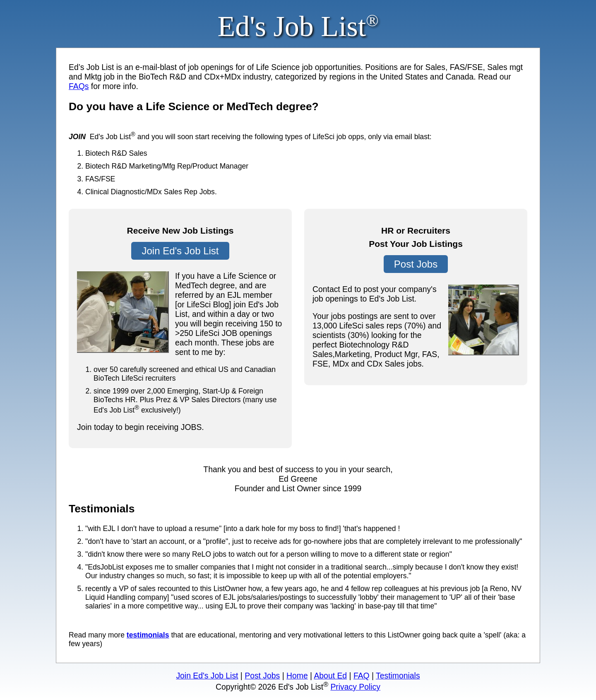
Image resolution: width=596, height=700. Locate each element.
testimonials (148, 635)
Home (297, 676)
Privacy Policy (355, 687)
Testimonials (398, 676)
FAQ (362, 676)
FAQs (79, 86)
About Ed (330, 676)
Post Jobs (416, 264)
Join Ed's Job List (180, 251)
